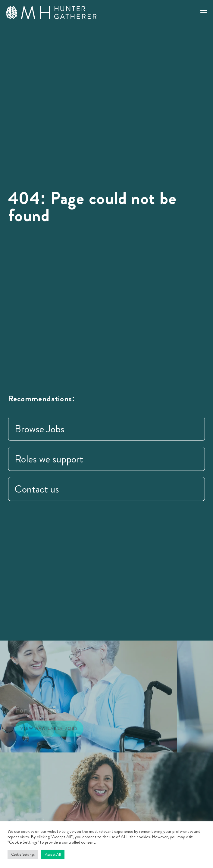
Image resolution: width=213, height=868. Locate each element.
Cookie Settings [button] (23, 854)
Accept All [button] (53, 854)
